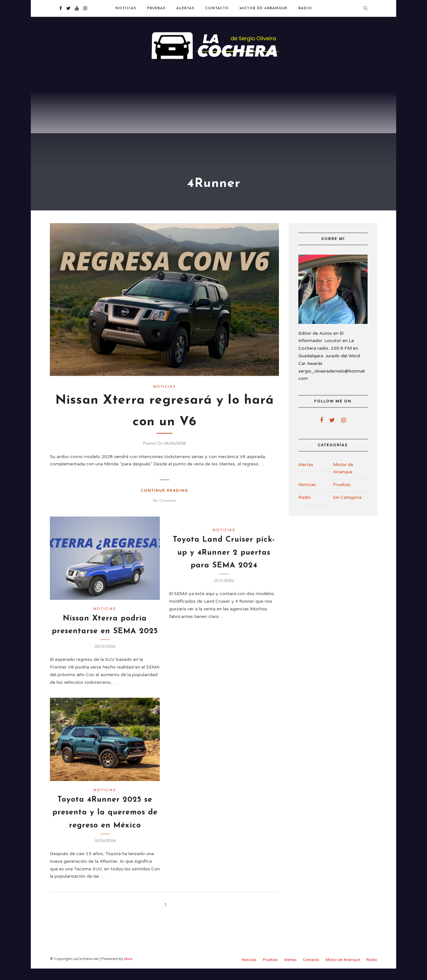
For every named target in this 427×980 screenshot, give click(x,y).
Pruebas (156, 8)
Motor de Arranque (264, 8)
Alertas (185, 8)
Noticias (126, 8)
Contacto (217, 8)
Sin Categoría (347, 509)
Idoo (128, 970)
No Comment (164, 512)
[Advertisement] (213, 114)
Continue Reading (164, 502)
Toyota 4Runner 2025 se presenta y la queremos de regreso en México (105, 824)
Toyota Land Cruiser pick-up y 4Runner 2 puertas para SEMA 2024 (224, 564)
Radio (305, 8)
